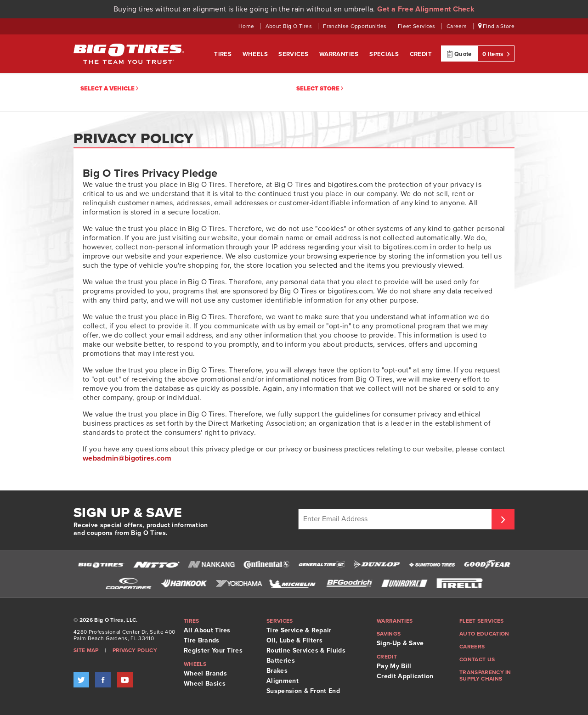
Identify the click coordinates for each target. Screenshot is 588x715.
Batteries (281, 661)
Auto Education (484, 634)
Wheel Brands (205, 673)
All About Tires (207, 630)
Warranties (340, 54)
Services (294, 54)
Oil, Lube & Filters (294, 640)
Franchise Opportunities (356, 26)
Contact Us (477, 659)
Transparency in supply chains (485, 676)
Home (247, 26)
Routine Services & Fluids (306, 650)
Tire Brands (202, 640)
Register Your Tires (213, 650)
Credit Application (405, 676)
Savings (389, 634)
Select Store (320, 89)
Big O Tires (129, 54)
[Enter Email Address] (396, 519)
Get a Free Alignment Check (426, 9)
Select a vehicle (109, 89)
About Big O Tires (290, 26)
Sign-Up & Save (400, 643)
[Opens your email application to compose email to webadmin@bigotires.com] (127, 458)
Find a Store (497, 26)
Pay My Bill (394, 666)
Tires (223, 54)
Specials (385, 54)
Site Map (86, 650)
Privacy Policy (135, 650)
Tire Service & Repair (299, 630)
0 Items (496, 54)
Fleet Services (417, 26)
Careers (458, 26)
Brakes (277, 671)
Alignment (283, 681)
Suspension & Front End (303, 691)
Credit (421, 54)
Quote (459, 54)
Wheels (256, 54)
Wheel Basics (205, 684)
